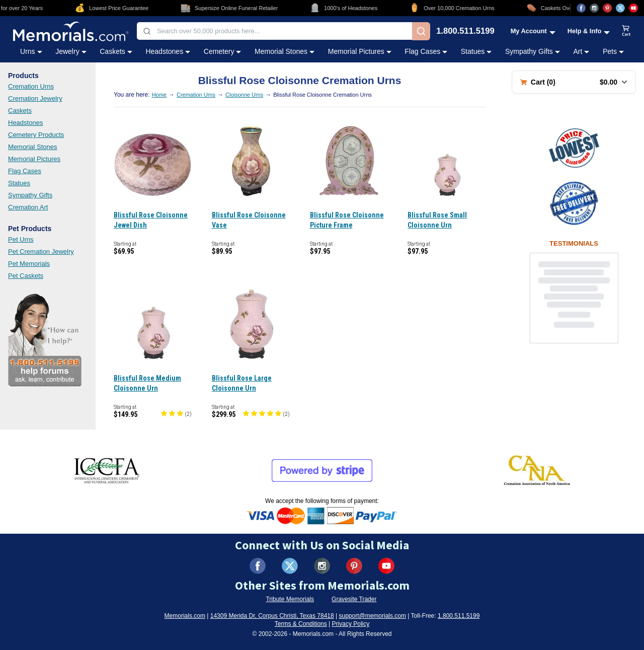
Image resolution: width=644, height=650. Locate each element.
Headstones (25, 123)
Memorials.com (185, 616)
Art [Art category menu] (581, 51)
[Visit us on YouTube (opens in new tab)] (633, 8)
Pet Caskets (26, 276)
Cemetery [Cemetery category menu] (223, 51)
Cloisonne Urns (244, 95)
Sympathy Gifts (30, 195)
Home (159, 95)
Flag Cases (25, 171)
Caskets (20, 111)
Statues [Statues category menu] (476, 51)
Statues (19, 183)
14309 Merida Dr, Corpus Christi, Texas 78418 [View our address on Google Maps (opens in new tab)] (272, 616)
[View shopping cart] (626, 31)
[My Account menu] (533, 31)
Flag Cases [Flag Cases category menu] (426, 51)
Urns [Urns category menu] (31, 51)
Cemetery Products (36, 135)
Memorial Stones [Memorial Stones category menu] (285, 51)
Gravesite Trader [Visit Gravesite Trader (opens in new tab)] (354, 599)
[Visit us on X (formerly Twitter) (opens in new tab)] (290, 566)
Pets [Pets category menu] (613, 51)
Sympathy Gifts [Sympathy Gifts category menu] (533, 51)
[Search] (421, 31)
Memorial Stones (33, 147)
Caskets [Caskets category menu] (116, 51)
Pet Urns (21, 239)
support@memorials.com (372, 616)
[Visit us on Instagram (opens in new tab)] (594, 8)
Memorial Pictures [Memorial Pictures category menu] (360, 51)
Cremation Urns (31, 86)
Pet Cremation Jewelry (41, 251)
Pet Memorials (29, 264)
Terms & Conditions (301, 624)
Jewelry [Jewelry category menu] (71, 51)
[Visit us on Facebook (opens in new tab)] (581, 8)
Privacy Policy (351, 624)
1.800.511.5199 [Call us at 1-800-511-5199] (465, 31)
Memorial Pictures (34, 159)
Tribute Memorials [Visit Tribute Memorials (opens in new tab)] (290, 599)
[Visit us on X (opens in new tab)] (620, 8)
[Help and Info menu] (589, 31)
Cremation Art (28, 207)
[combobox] (274, 31)
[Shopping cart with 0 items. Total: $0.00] (574, 82)
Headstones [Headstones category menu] (168, 51)
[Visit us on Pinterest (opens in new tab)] (607, 8)
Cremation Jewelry (35, 98)
